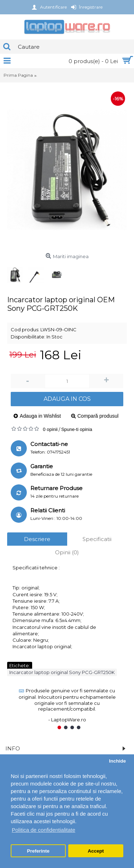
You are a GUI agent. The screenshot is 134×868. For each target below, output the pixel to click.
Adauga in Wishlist (40, 416)
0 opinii (50, 429)
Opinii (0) (67, 552)
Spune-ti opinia (77, 429)
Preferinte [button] (38, 851)
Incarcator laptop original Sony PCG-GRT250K (62, 672)
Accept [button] (96, 851)
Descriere (37, 539)
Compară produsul (98, 416)
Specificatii (97, 539)
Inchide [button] (117, 761)
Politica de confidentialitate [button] (44, 830)
